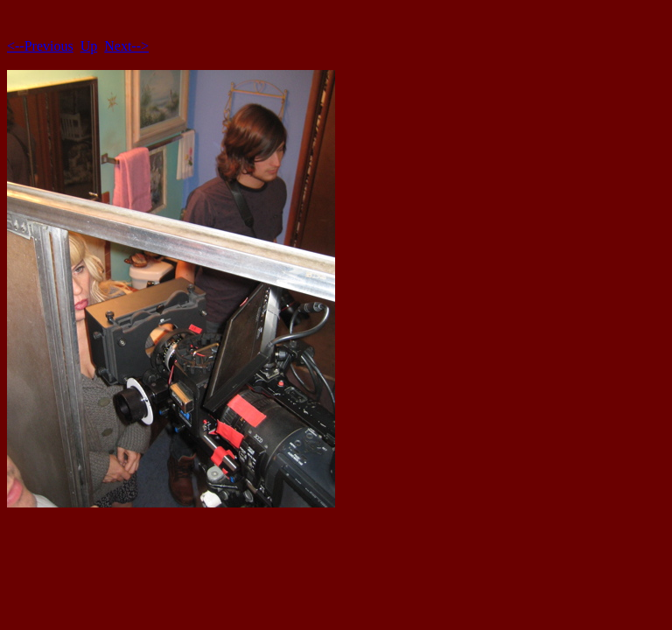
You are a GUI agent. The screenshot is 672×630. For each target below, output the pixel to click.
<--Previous (40, 46)
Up (89, 46)
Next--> (126, 46)
